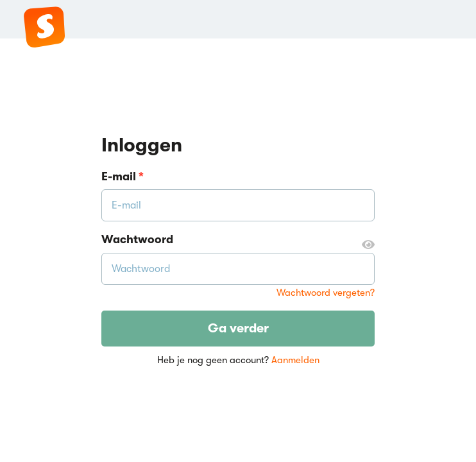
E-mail (123, 176)
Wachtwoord (238, 240)
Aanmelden (295, 360)
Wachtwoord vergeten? (326, 293)
